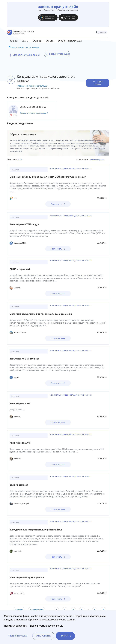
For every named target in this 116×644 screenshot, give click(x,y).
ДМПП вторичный (20, 269)
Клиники (37, 41)
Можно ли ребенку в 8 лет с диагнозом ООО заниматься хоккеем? (48, 177)
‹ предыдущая (37, 609)
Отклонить (43, 636)
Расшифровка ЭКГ (20, 404)
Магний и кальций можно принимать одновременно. (41, 314)
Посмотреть (58, 204)
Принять (65, 636)
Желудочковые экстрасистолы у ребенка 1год (36, 530)
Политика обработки (16, 626)
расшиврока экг (19, 485)
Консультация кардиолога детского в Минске (71, 168)
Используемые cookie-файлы (47, 626)
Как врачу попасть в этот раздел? (34, 113)
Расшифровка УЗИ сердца (25, 224)
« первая (19, 609)
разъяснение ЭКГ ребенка (24, 359)
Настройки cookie (18, 636)
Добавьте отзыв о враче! (24, 55)
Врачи (25, 41)
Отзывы (50, 41)
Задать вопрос (98, 83)
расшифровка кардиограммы (27, 577)
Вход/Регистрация (57, 54)
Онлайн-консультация (70, 41)
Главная (13, 41)
